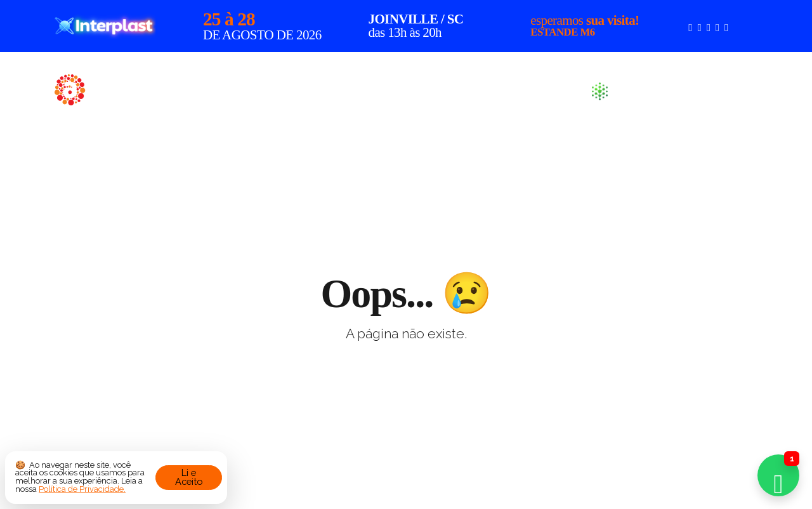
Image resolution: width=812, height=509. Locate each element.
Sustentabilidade (667, 92)
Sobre (405, 90)
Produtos (481, 90)
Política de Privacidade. (82, 489)
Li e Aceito (189, 477)
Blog (554, 90)
